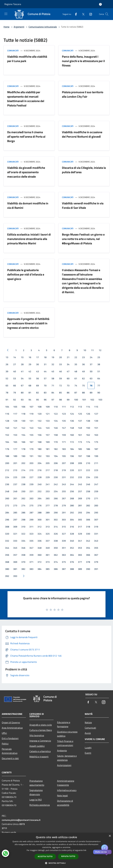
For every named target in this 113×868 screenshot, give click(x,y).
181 (48, 449)
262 (23, 498)
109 (48, 407)
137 (80, 421)
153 (15, 435)
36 (83, 364)
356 (7, 555)
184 (72, 449)
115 (96, 407)
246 (88, 484)
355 (96, 548)
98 (60, 400)
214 (23, 470)
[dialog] (56, 850)
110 (56, 407)
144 (40, 428)
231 (64, 477)
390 (88, 569)
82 (38, 393)
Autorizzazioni (64, 765)
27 (15, 364)
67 (22, 385)
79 (15, 393)
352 (72, 548)
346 (23, 548)
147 (64, 428)
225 (15, 477)
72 (60, 385)
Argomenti (19, 27)
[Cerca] (107, 14)
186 (88, 449)
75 (83, 385)
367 (96, 555)
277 (48, 505)
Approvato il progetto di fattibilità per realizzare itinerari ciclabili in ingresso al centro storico (28, 323)
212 (7, 470)
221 (80, 470)
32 (53, 364)
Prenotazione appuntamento (37, 783)
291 (64, 513)
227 (31, 477)
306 (88, 520)
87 (76, 393)
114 (88, 407)
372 (40, 562)
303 (64, 520)
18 (45, 357)
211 (96, 463)
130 (23, 421)
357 (15, 555)
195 (64, 456)
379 (96, 562)
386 (56, 569)
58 (53, 378)
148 (72, 428)
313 (48, 527)
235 (96, 477)
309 (15, 527)
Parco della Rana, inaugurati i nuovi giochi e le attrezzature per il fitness (83, 61)
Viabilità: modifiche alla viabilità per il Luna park (27, 59)
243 (64, 484)
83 (45, 393)
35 (76, 364)
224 (7, 477)
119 (31, 414)
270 (88, 498)
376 (72, 562)
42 (30, 371)
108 (40, 407)
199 (96, 456)
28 (22, 364)
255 (64, 491)
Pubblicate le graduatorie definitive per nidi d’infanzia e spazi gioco (26, 274)
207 (64, 463)
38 (99, 364)
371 (31, 562)
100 (76, 400)
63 (91, 378)
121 (48, 414)
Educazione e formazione (64, 724)
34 (68, 364)
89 (91, 393)
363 (64, 555)
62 (83, 378)
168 (40, 442)
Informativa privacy (67, 790)
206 (56, 463)
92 (15, 400)
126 (88, 414)
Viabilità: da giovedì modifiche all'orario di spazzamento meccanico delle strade (26, 172)
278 (56, 505)
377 (80, 562)
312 (40, 527)
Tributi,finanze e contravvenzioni (65, 743)
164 (7, 442)
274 (23, 505)
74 (76, 385)
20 (60, 357)
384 (40, 569)
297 (15, 520)
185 (80, 449)
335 (31, 541)
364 (72, 555)
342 (88, 541)
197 (80, 456)
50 (91, 371)
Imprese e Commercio (40, 741)
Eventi (88, 753)
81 (30, 393)
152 (7, 435)
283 (96, 505)
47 (68, 371)
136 (72, 421)
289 (48, 513)
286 (23, 513)
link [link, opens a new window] (85, 850)
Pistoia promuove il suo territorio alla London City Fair (83, 94)
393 (15, 576)
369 (15, 562)
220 (72, 470)
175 (96, 442)
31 (45, 364)
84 (53, 393)
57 (45, 378)
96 (45, 400)
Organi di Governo (11, 722)
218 (56, 470)
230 (56, 477)
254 (56, 491)
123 (64, 414)
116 (7, 414)
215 (31, 470)
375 (64, 562)
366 (88, 555)
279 (64, 505)
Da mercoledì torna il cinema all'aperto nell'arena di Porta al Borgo (26, 137)
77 (99, 385)
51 (99, 371)
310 (23, 527)
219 (64, 470)
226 (23, 477)
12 (100, 350)
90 (99, 393)
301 (48, 520)
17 (38, 357)
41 (22, 371)
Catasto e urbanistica (40, 751)
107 (31, 407)
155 (31, 435)
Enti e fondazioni (10, 738)
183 (64, 449)
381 (15, 569)
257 (80, 491)
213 (15, 470)
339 (64, 541)
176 (7, 449)
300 (40, 520)
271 (96, 498)
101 (84, 400)
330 (88, 534)
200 (7, 463)
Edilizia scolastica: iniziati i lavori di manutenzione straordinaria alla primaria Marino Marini (29, 239)
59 (60, 378)
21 (68, 357)
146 (56, 428)
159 (64, 435)
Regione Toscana (13, 4)
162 (88, 435)
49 (83, 371)
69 (38, 385)
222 (88, 470)
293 (80, 513)
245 (80, 484)
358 (23, 555)
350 (56, 548)
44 (45, 371)
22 (76, 357)
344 (7, 548)
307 (96, 520)
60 (68, 378)
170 (56, 442)
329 (80, 534)
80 (22, 393)
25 (99, 357)
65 (7, 385)
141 (15, 428)
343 (96, 541)
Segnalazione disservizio (36, 792)
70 (45, 385)
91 (7, 400)
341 (80, 541)
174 (88, 442)
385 (48, 569)
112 (72, 407)
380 (7, 569)
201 (15, 463)
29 (30, 364)
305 (80, 520)
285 (15, 513)
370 (23, 562)
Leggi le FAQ (36, 800)
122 (56, 414)
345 (15, 548)
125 (80, 414)
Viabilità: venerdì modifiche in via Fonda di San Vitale (83, 205)
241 (48, 484)
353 (80, 548)
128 (7, 421)
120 (40, 414)
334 (23, 541)
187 (96, 449)
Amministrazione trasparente (66, 783)
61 (76, 378)
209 (80, 463)
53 (15, 378)
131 (31, 421)
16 (30, 357)
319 (96, 527)
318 (88, 527)
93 (22, 400)
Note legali (62, 796)
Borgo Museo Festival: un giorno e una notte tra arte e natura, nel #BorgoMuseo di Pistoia (83, 239)
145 (48, 428)
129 (15, 421)
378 (88, 562)
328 (72, 534)
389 (80, 569)
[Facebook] (75, 14)
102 (92, 400)
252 (40, 491)
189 (15, 456)
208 (72, 463)
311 (31, 527)
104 (7, 407)
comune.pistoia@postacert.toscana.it (21, 820)
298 (23, 520)
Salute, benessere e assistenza (67, 758)
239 (31, 484)
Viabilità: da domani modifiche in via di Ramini (28, 205)
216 (40, 470)
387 (64, 569)
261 (15, 498)
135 (64, 421)
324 (40, 534)
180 (40, 449)
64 (99, 378)
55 (30, 378)
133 (48, 421)
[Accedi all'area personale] (100, 4)
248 (7, 491)
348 (40, 548)
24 (91, 357)
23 (83, 357)
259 (96, 491)
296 (7, 520)
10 (85, 350)
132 (40, 421)
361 (48, 555)
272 (7, 505)
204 (40, 463)
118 (23, 414)
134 (56, 421)
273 (15, 505)
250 (23, 491)
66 (15, 385)
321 (15, 534)
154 (23, 435)
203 (31, 463)
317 (80, 527)
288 (40, 513)
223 (96, 470)
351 (64, 548)
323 (31, 534)
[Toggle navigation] (6, 14)
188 (7, 456)
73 (68, 385)
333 (15, 541)
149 (80, 428)
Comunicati (13, 51)
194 (56, 456)
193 (48, 456)
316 (72, 527)
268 (72, 498)
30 (38, 364)
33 (60, 364)
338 (56, 541)
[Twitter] (82, 14)
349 (48, 548)
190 (23, 456)
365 (80, 555)
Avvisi (88, 733)
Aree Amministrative (12, 728)
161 (80, 435)
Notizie (88, 722)
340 (72, 541)
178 (23, 449)
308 (7, 527)
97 (53, 400)
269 (80, 498)
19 (53, 357)
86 (68, 393)
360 (40, 555)
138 (88, 421)
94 (30, 400)
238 (23, 484)
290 (56, 513)
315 (64, 527)
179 (31, 449)
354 (88, 548)
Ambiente (62, 751)
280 (72, 505)
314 (56, 527)
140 (7, 428)
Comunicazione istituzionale (43, 27)
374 (56, 562)
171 (64, 442)
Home (6, 27)
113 (80, 407)
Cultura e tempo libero (41, 730)
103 (100, 400)
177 (15, 449)
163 (96, 435)
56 (38, 378)
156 (40, 435)
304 (72, 520)
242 (56, 484)
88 (83, 393)
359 (31, 555)
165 (15, 442)
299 (31, 520)
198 (88, 456)
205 (48, 463)
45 (53, 371)
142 (23, 428)
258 (88, 491)
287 (31, 513)
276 (40, 505)
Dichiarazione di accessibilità (65, 803)
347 (31, 548)
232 (72, 477)
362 (56, 555)
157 (48, 435)
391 (96, 569)
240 (40, 484)
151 (96, 428)
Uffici (4, 733)
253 (48, 491)
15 (22, 357)
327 (64, 534)
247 (96, 484)
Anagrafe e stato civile (41, 725)
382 (23, 569)
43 (38, 371)
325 (48, 534)
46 (60, 371)
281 (80, 505)
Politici (5, 744)
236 (7, 484)
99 (68, 400)
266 (56, 498)
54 (22, 378)
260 (7, 498)
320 (7, 534)
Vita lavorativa (37, 735)
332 (7, 541)
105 (15, 407)
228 (40, 477)
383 (31, 569)
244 (72, 484)
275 (31, 505)
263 (31, 498)
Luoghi (88, 748)
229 (48, 477)
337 (48, 541)
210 (88, 463)
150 (88, 428)
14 (15, 357)
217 (48, 470)
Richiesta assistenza (40, 805)
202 (23, 463)
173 (80, 442)
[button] (56, 863)
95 (38, 400)
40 (15, 371)
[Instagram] (89, 14)
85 (60, 393)
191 (31, 456)
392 (7, 576)
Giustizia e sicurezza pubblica (67, 734)
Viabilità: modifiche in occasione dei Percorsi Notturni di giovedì (82, 134)
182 (56, 449)
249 (15, 491)
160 (72, 435)
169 (48, 442)
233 (80, 477)
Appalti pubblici (37, 746)
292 (72, 513)
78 (7, 393)
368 (7, 562)
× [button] (110, 836)
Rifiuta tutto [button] (68, 856)
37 (91, 364)
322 (23, 534)
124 (72, 414)
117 (15, 414)
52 (7, 378)
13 (7, 357)
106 (23, 407)
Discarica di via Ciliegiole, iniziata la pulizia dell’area (84, 170)
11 (92, 350)
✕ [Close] (109, 852)
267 (64, 498)
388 (72, 569)
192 (40, 456)
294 (88, 513)
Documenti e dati (10, 758)
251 (31, 491)
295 (96, 513)
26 (7, 364)
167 (31, 442)
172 (72, 442)
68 (30, 385)
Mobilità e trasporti (39, 757)
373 (48, 562)
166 (23, 442)
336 (40, 541)
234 (88, 477)
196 (72, 456)
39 (7, 371)
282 (88, 505)
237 (15, 484)
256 (72, 491)
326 (56, 534)
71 (53, 385)
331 (96, 534)
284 (7, 513)
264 (40, 498)
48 (76, 371)
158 (56, 435)
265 (48, 498)
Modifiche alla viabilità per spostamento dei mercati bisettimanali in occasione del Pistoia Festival (26, 99)
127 (96, 414)
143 (31, 428)
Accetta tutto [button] (45, 856)
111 (64, 407)
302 (56, 520)
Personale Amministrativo (10, 751)
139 (96, 421)
